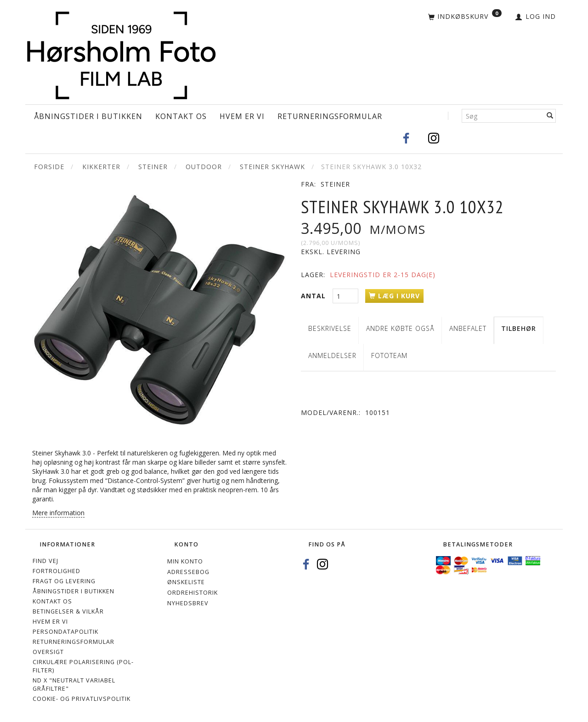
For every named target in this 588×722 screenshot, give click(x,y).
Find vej (45, 561)
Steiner (335, 184)
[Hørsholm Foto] (121, 54)
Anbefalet (468, 328)
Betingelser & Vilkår (68, 611)
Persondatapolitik (65, 632)
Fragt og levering (64, 581)
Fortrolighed (57, 571)
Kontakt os (181, 116)
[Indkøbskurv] (465, 17)
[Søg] (550, 116)
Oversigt (48, 652)
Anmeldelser (332, 355)
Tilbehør (519, 328)
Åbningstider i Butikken (88, 116)
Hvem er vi (242, 116)
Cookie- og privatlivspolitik (82, 699)
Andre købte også (400, 328)
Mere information (58, 513)
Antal (314, 296)
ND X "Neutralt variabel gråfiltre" (74, 685)
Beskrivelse (330, 328)
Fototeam (389, 355)
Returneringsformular (330, 116)
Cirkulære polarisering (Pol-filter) (83, 666)
